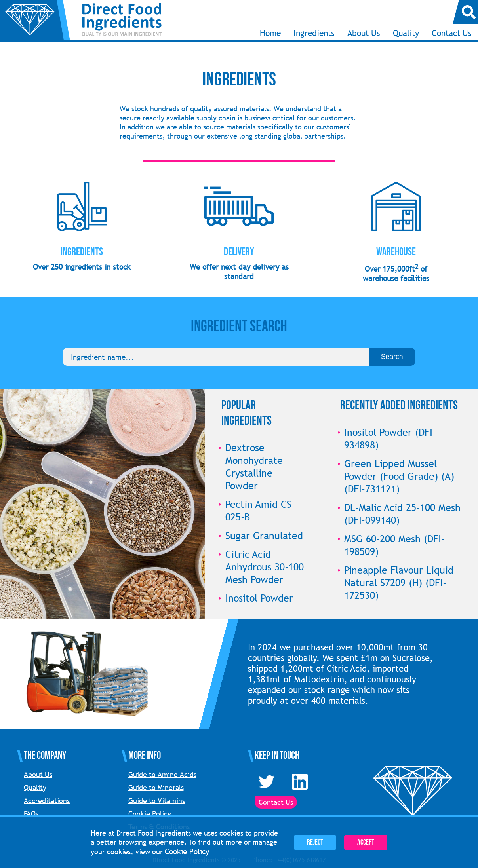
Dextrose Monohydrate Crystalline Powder (254, 467)
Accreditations (47, 801)
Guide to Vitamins (157, 801)
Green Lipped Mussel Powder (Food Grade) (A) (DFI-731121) (399, 476)
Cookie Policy (150, 814)
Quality (406, 33)
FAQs (31, 814)
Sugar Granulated (264, 536)
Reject (315, 842)
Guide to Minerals (156, 787)
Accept (366, 842)
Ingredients (314, 33)
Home (270, 33)
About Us (364, 33)
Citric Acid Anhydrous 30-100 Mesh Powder (265, 567)
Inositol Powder (259, 598)
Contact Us (452, 33)
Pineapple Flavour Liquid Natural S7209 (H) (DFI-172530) (399, 583)
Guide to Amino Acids (162, 774)
